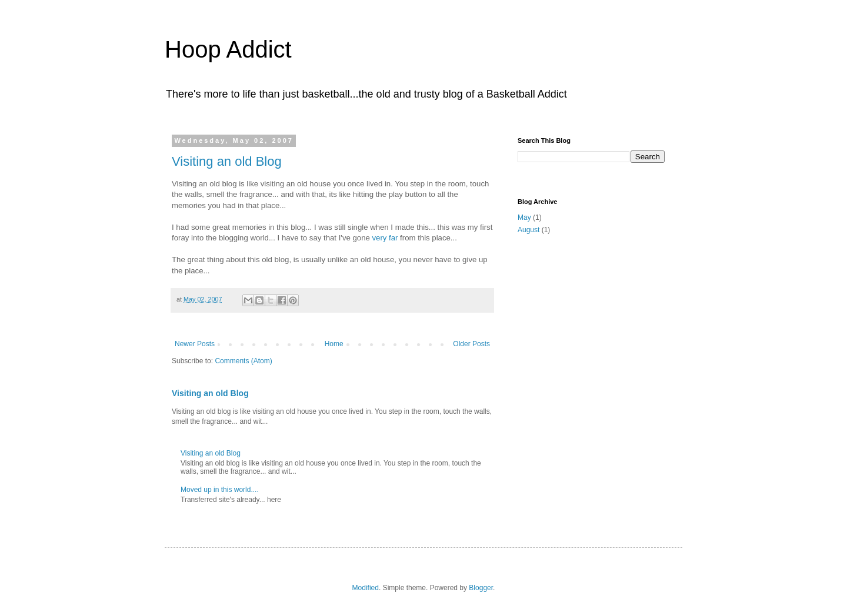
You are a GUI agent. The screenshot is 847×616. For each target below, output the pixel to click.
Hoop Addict (228, 49)
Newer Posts (195, 344)
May (524, 217)
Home (334, 344)
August (528, 230)
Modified (366, 588)
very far (385, 238)
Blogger (481, 588)
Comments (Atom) (243, 361)
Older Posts (471, 344)
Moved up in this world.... (220, 490)
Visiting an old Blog (227, 161)
